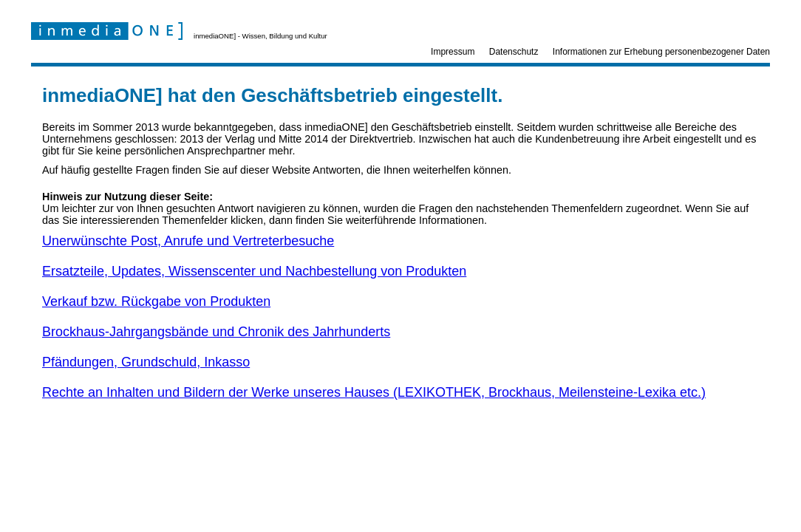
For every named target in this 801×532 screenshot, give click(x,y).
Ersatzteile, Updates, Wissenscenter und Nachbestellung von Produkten (254, 271)
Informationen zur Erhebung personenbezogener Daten (661, 52)
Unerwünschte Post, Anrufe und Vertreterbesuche (188, 241)
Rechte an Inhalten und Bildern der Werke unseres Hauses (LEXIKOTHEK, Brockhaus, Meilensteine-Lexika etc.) (374, 392)
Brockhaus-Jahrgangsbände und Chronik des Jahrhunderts (216, 332)
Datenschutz (514, 52)
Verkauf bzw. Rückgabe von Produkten (156, 301)
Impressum (453, 52)
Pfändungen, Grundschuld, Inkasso (146, 362)
